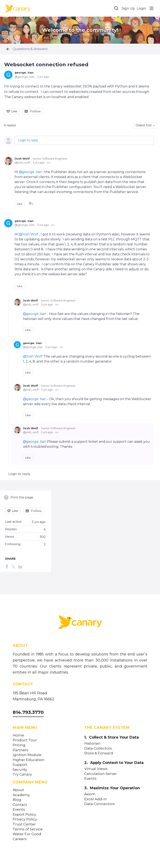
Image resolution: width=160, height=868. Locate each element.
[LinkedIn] (20, 566)
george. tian (24, 73)
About (18, 790)
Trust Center (24, 824)
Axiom (90, 794)
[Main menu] (151, 8)
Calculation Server (101, 774)
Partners (20, 750)
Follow (35, 111)
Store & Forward (99, 753)
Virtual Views (96, 769)
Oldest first (144, 125)
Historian (92, 743)
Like (14, 111)
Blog (17, 800)
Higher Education (29, 760)
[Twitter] (13, 566)
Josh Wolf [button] (30, 234)
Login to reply (28, 140)
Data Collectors (98, 748)
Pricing (19, 745)
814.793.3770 (28, 712)
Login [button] (141, 8)
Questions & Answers (30, 49)
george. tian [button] (32, 172)
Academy (21, 795)
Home (18, 735)
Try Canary (22, 774)
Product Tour (25, 740)
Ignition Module (27, 755)
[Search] (116, 8)
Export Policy (24, 815)
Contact (20, 805)
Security (20, 770)
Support (20, 765)
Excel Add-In (96, 799)
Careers (20, 839)
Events (19, 810)
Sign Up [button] (128, 8)
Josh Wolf (22, 159)
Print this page (19, 497)
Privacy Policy (25, 819)
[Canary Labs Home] (80, 623)
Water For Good (27, 834)
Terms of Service (28, 829)
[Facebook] (7, 566)
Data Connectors (100, 804)
